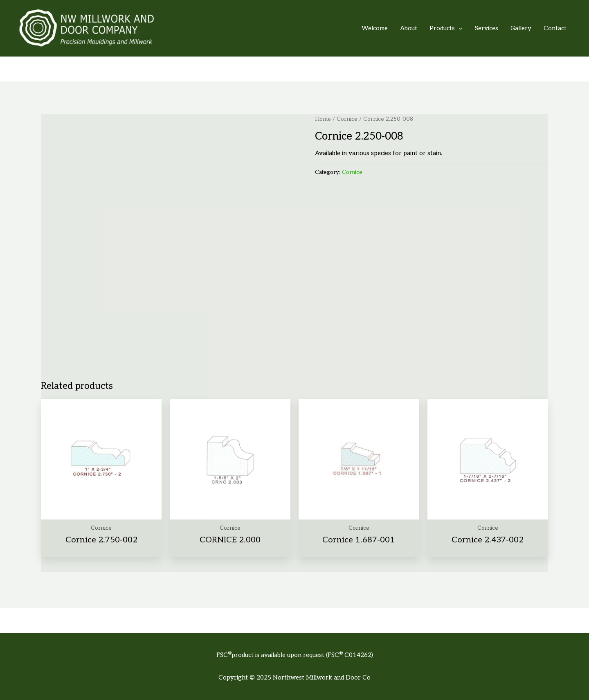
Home (323, 119)
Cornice (347, 119)
